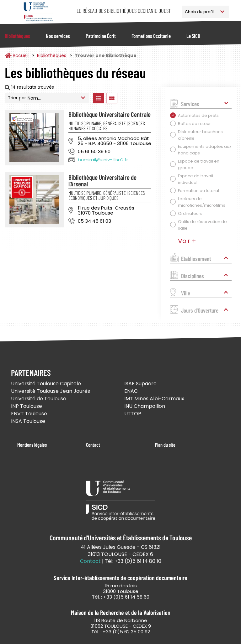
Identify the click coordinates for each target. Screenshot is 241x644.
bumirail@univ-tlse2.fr (103, 160)
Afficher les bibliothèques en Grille (112, 98)
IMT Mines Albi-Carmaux (154, 399)
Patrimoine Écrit (101, 36)
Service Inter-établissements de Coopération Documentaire (38, 12)
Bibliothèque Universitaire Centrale (110, 114)
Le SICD (193, 36)
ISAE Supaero (140, 384)
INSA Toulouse (28, 421)
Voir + (187, 241)
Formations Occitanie (151, 36)
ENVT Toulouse (29, 414)
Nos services (58, 36)
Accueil (21, 55)
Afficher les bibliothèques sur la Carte (138, 98)
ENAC (131, 391)
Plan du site (165, 445)
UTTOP (133, 414)
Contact (93, 445)
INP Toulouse (27, 406)
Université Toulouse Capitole (46, 384)
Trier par (17, 98)
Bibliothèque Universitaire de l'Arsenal (102, 180)
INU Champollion (145, 406)
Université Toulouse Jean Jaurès (51, 391)
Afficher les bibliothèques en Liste (98, 98)
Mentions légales (32, 445)
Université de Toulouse (39, 399)
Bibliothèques (17, 36)
